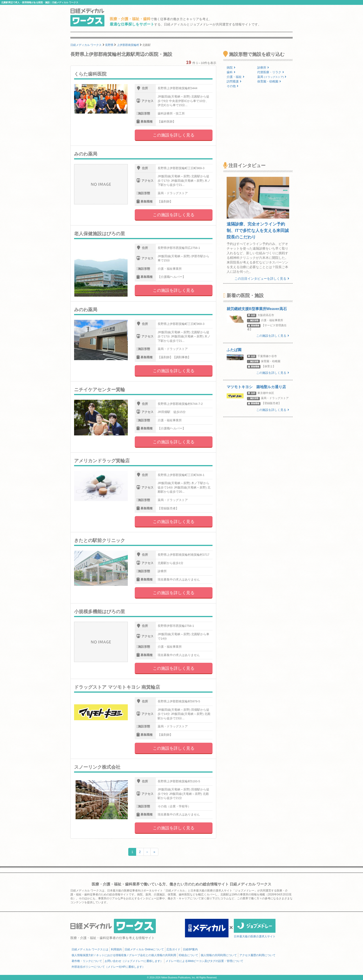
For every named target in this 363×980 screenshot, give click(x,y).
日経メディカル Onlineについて (144, 949)
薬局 (272, 77)
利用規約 (116, 949)
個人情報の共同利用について (219, 955)
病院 (231, 68)
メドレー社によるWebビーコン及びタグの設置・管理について (204, 961)
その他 (233, 86)
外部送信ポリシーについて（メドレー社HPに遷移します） (108, 967)
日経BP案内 (190, 949)
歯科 (231, 72)
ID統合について (188, 955)
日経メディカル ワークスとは (90, 949)
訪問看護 (234, 81)
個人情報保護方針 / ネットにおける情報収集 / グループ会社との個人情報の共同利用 (124, 955)
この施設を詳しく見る (174, 135)
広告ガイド (173, 949)
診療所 (263, 68)
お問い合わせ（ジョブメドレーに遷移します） (134, 961)
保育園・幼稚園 (269, 81)
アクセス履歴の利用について (257, 955)
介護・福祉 (236, 77)
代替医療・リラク (271, 72)
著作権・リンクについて (87, 961)
